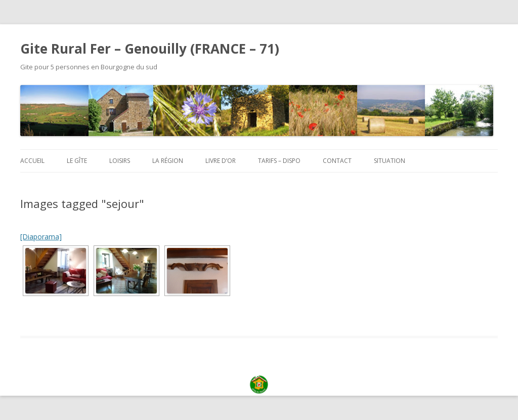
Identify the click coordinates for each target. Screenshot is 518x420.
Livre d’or (221, 161)
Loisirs (120, 161)
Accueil (32, 161)
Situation (390, 161)
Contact (337, 161)
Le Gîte (77, 161)
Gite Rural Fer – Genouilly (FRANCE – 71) (150, 49)
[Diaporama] (41, 237)
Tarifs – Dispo (279, 161)
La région (168, 161)
